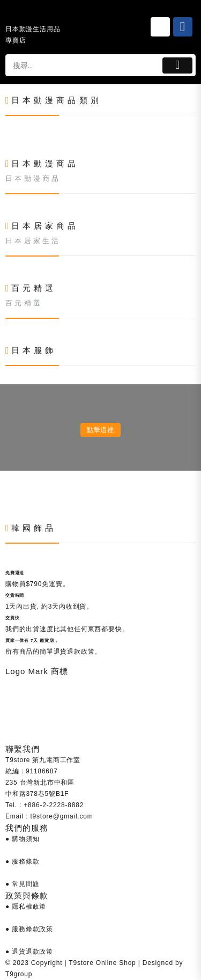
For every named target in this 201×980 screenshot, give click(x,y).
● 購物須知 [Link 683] (22, 839)
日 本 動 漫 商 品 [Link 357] (32, 178)
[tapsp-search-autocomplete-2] (83, 65)
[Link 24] (34, 16)
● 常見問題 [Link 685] (22, 884)
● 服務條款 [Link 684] (22, 861)
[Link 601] (6, 487)
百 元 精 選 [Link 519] (23, 303)
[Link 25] (160, 27)
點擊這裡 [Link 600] (100, 430)
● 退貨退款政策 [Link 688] (29, 952)
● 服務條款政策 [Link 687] (29, 929)
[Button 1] (177, 65)
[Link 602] (6, 498)
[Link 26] (183, 27)
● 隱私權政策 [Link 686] (26, 906)
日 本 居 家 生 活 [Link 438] (32, 241)
